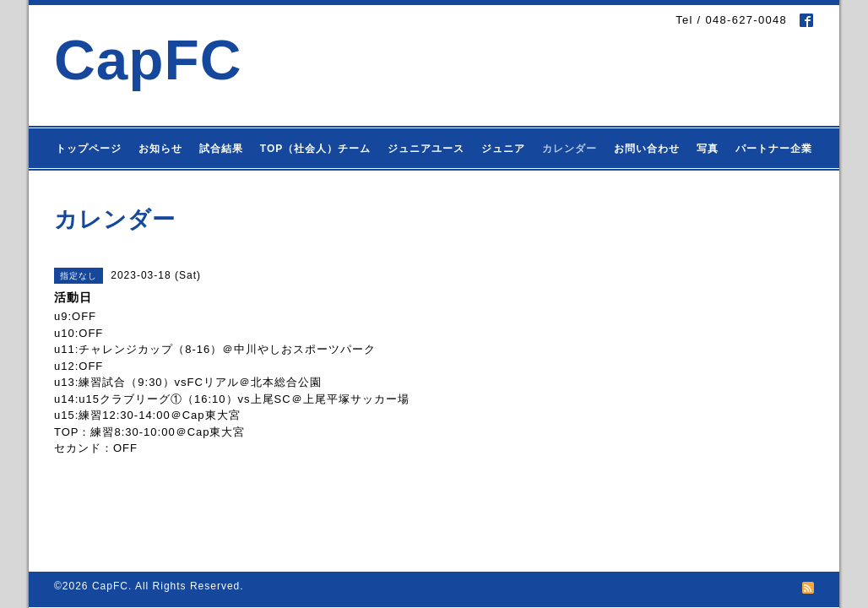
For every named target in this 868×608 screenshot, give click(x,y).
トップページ (89, 149)
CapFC (148, 60)
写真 (708, 149)
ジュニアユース (426, 149)
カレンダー (570, 149)
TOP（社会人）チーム (315, 149)
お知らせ (160, 149)
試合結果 (221, 149)
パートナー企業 (774, 149)
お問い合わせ (647, 149)
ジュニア (503, 149)
